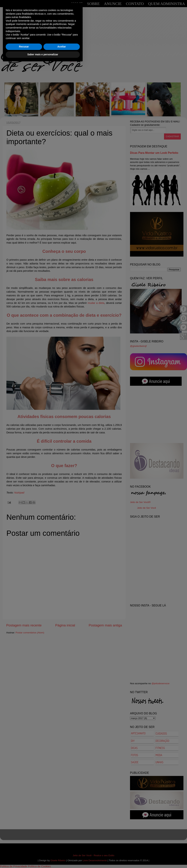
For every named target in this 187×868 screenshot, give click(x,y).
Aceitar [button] (62, 851)
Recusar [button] (24, 851)
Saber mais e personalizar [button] (43, 858)
